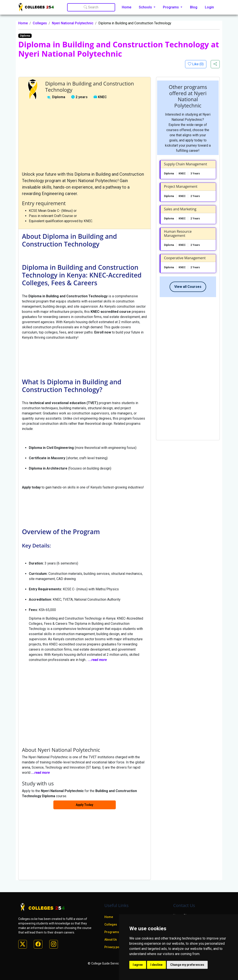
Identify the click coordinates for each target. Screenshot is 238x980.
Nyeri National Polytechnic (73, 23)
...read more (97, 660)
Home (127, 7)
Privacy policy (114, 947)
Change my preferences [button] (187, 965)
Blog (194, 7)
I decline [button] (156, 965)
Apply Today (84, 805)
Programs (112, 932)
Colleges (40, 23)
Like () (197, 64)
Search (91, 7)
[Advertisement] (85, 136)
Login (209, 7)
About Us (111, 940)
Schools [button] (146, 7)
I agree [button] (138, 965)
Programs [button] (171, 7)
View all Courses (188, 287)
